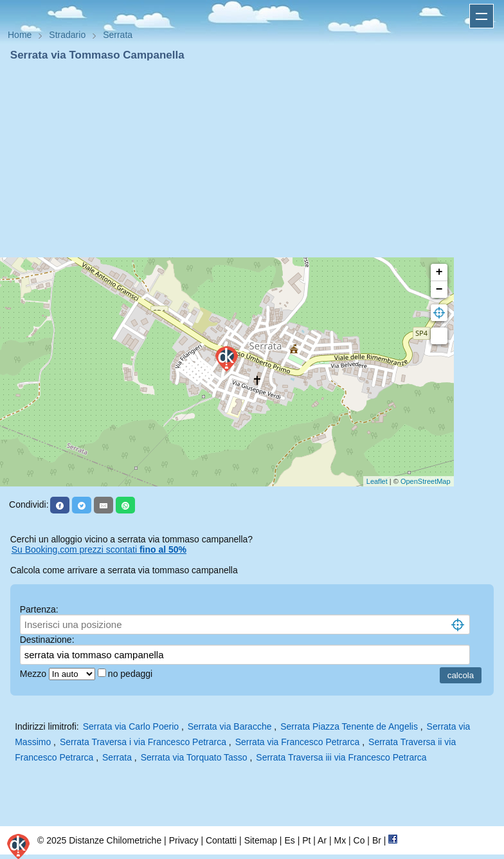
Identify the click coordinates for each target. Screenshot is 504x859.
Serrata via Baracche (230, 726)
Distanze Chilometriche (115, 840)
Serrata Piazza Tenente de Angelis (349, 726)
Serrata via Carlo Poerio (131, 726)
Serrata (117, 757)
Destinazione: (47, 640)
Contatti (221, 840)
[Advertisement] (252, 160)
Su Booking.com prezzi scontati (99, 550)
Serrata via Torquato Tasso (194, 757)
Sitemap (261, 840)
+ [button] (439, 272)
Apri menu (482, 16)
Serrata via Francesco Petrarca (298, 742)
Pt (306, 840)
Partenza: (39, 609)
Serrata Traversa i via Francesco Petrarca (143, 742)
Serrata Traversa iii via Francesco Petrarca (341, 757)
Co (359, 840)
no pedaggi (131, 674)
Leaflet (377, 481)
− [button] (439, 290)
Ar (322, 840)
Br (377, 840)
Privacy (184, 840)
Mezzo (34, 674)
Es (289, 840)
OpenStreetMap (426, 481)
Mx (340, 840)
